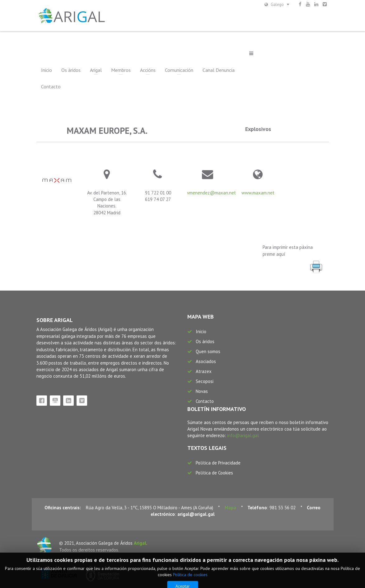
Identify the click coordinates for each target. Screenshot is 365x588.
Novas (202, 391)
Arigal (96, 70)
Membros (121, 70)
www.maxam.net (258, 193)
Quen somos (208, 351)
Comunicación (179, 70)
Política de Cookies (214, 473)
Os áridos (71, 70)
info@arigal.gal (243, 435)
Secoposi (205, 381)
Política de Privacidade (218, 463)
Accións (148, 70)
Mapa (230, 508)
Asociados (206, 361)
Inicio (47, 70)
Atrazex (204, 371)
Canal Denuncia (219, 70)
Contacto (51, 86)
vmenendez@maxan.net (211, 193)
